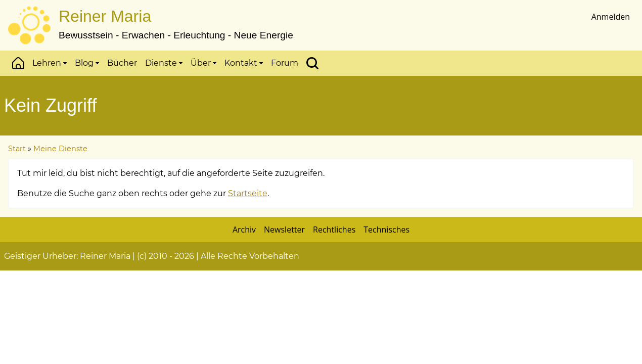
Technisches (386, 230)
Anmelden (611, 17)
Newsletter (284, 230)
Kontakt (244, 63)
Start (18, 63)
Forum (285, 63)
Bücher (122, 63)
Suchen (312, 63)
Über (203, 63)
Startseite (248, 193)
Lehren (50, 63)
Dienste (164, 63)
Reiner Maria (105, 16)
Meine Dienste (60, 149)
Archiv (244, 230)
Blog (87, 63)
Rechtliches (334, 230)
